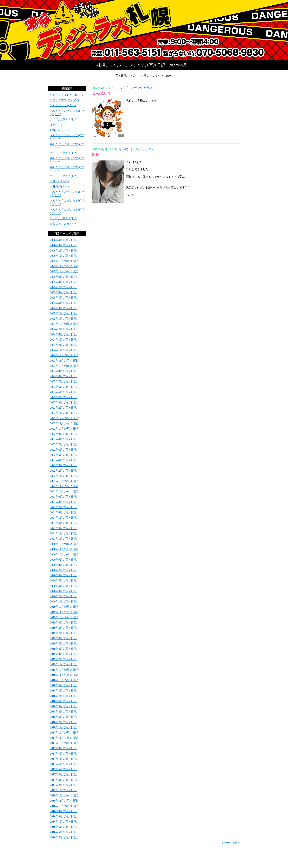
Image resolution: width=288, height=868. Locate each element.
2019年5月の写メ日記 (63, 644)
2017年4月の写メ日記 (63, 774)
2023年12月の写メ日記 (64, 355)
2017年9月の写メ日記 (63, 748)
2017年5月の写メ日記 (63, 769)
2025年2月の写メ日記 (63, 313)
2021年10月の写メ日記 (64, 492)
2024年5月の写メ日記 (63, 340)
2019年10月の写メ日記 (64, 617)
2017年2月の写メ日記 (63, 785)
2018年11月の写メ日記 (64, 675)
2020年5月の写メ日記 (63, 581)
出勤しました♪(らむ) (63, 105)
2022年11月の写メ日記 (64, 423)
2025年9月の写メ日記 (63, 277)
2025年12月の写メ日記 (64, 261)
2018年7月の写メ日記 (63, 696)
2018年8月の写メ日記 (63, 691)
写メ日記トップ (125, 76)
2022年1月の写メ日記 (63, 476)
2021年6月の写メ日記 (63, 513)
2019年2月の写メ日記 (63, 659)
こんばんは (101, 93)
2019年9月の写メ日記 (63, 623)
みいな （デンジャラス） (137, 149)
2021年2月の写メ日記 (63, 534)
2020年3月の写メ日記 (63, 591)
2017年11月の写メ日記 (64, 738)
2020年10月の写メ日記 (64, 555)
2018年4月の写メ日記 (63, 712)
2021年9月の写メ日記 (63, 497)
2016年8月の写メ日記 (63, 816)
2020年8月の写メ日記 (63, 565)
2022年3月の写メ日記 (63, 465)
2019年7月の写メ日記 (63, 633)
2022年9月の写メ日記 (63, 434)
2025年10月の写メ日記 (64, 271)
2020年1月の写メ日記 (63, 602)
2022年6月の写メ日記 (63, 450)
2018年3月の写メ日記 (63, 717)
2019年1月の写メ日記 (63, 664)
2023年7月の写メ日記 (63, 381)
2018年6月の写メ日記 (63, 701)
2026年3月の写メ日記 (63, 245)
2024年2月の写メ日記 (63, 345)
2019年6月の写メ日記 (63, 638)
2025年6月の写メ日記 (63, 292)
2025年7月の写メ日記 (63, 287)
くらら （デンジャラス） (138, 88)
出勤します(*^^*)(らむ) (64, 100)
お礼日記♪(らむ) (60, 130)
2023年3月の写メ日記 (63, 402)
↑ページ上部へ (231, 843)
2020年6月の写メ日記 (63, 575)
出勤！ (97, 155)
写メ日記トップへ (144, 30)
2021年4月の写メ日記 (63, 523)
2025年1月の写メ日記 (63, 319)
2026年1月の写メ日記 (63, 256)
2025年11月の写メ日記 (64, 266)
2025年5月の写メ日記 (63, 298)
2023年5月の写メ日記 (63, 392)
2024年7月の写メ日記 (63, 329)
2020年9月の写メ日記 (63, 560)
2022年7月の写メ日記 (63, 445)
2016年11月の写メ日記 (64, 801)
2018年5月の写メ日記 (63, 706)
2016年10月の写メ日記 (64, 806)
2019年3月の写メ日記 (63, 654)
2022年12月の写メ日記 (64, 418)
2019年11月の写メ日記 (64, 612)
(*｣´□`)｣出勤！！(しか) (64, 120)
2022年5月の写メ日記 (63, 455)
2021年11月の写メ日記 (64, 486)
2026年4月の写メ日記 (63, 240)
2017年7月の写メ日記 (63, 759)
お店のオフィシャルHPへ (157, 76)
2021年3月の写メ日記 (63, 528)
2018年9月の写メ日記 (63, 685)
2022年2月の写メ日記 (63, 471)
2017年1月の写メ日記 (63, 790)
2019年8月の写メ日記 (63, 628)
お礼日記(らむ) (59, 181)
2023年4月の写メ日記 (63, 397)
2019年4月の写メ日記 (63, 649)
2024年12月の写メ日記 (64, 324)
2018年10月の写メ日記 (64, 680)
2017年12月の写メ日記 (64, 733)
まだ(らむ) (56, 125)
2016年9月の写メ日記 (63, 811)
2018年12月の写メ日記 (64, 670)
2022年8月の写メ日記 (63, 439)
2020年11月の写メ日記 (64, 549)
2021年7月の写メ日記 (63, 507)
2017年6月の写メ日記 (63, 764)
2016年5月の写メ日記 (63, 832)
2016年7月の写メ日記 (63, 822)
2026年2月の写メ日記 (63, 251)
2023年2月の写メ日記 (63, 408)
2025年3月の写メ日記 (63, 308)
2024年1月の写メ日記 (63, 350)
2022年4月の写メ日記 (63, 460)
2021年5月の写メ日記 (63, 518)
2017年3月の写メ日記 (63, 780)
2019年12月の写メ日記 (64, 607)
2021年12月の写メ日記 (64, 481)
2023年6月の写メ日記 (63, 387)
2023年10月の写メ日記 (64, 366)
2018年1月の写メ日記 (63, 727)
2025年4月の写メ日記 (63, 303)
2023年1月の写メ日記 (63, 413)
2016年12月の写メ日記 (64, 795)
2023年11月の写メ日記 (64, 361)
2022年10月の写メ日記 (64, 429)
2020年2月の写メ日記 (63, 596)
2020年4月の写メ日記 (63, 586)
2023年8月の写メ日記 (63, 376)
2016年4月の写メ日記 (63, 837)
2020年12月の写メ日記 (64, 544)
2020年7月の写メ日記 (63, 570)
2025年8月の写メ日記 (63, 282)
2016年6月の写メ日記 (63, 827)
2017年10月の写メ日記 (64, 743)
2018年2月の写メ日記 (63, 722)
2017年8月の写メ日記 (63, 754)
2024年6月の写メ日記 (63, 334)
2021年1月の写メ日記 (63, 539)
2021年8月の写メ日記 (63, 502)
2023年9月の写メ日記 (63, 371)
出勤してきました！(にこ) (66, 95)
